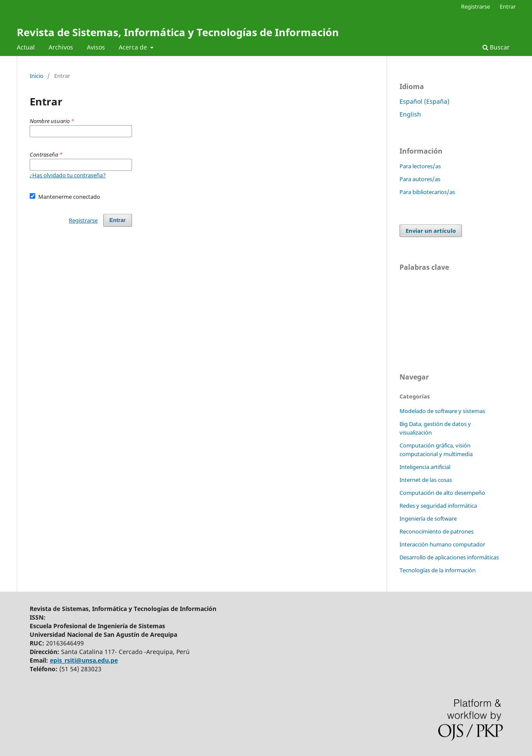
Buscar (496, 47)
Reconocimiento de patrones (437, 531)
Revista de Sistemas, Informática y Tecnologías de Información (178, 32)
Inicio (37, 76)
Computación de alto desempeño (442, 493)
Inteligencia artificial (425, 467)
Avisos (96, 47)
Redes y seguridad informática (438, 506)
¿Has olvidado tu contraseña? (68, 175)
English (410, 114)
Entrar (508, 6)
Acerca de (134, 47)
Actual (26, 47)
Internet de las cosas (426, 480)
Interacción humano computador (442, 544)
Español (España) (424, 101)
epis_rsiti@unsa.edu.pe (84, 660)
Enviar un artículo (431, 231)
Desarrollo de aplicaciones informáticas (449, 557)
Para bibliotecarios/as (427, 192)
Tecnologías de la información (438, 570)
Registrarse (475, 6)
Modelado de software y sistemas (442, 411)
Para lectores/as (420, 166)
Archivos (61, 47)
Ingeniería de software (428, 518)
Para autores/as (420, 179)
